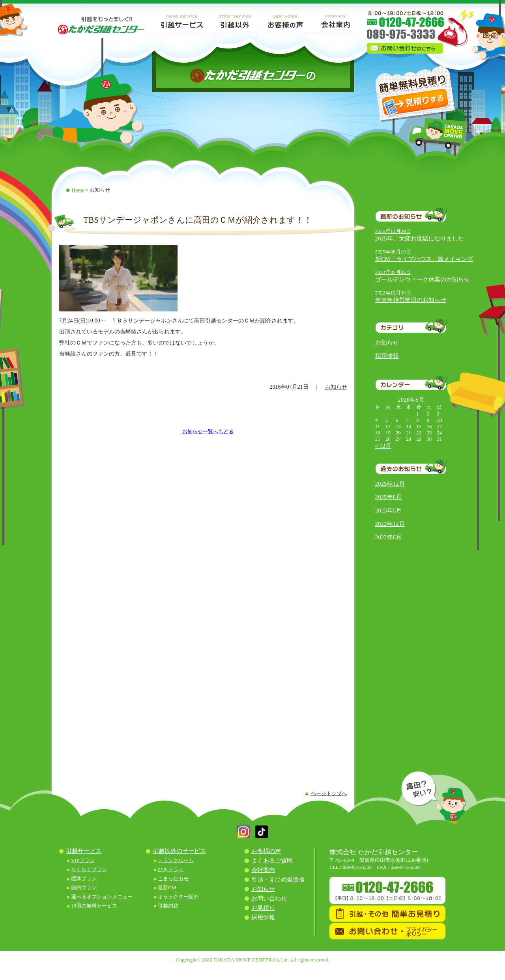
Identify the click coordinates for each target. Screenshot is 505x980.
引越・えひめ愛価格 (278, 879)
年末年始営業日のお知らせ (411, 300)
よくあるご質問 (272, 861)
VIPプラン (83, 860)
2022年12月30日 (393, 293)
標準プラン (84, 878)
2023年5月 (389, 510)
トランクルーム (176, 860)
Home (78, 190)
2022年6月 (389, 537)
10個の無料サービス (94, 906)
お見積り (263, 908)
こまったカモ (173, 878)
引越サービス (84, 851)
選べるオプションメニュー (102, 897)
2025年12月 (390, 484)
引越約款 (168, 906)
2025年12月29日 (393, 231)
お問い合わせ (269, 898)
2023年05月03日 (393, 272)
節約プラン (84, 888)
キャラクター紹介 (178, 897)
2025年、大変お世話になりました (420, 238)
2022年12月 (390, 524)
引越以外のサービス (179, 851)
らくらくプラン (89, 869)
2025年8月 (389, 497)
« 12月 (383, 446)
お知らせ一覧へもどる (208, 431)
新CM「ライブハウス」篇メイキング (424, 259)
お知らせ (387, 343)
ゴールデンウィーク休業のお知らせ (423, 279)
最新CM (167, 888)
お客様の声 (266, 851)
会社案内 (263, 870)
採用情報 (387, 356)
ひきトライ (171, 869)
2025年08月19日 (393, 252)
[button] (243, 836)
